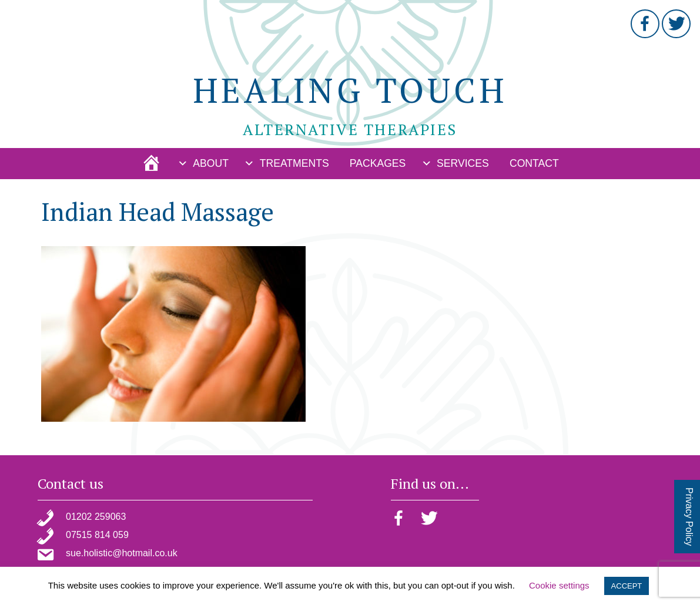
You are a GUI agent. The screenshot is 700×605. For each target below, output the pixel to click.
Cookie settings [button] (559, 585)
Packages (378, 163)
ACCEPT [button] (627, 586)
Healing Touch (350, 90)
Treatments (294, 163)
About (211, 163)
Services (463, 163)
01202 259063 (96, 517)
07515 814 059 (97, 535)
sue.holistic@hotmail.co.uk (122, 553)
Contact (534, 163)
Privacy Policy (689, 517)
